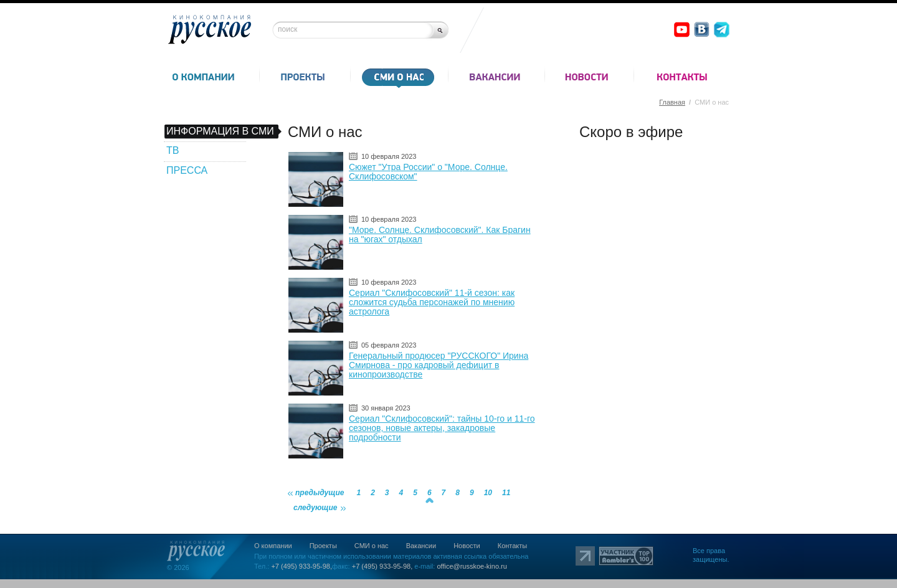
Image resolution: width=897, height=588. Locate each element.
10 (488, 493)
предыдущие (320, 493)
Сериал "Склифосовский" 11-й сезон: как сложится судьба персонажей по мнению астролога (432, 302)
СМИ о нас (372, 546)
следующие (316, 508)
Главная (672, 102)
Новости (467, 546)
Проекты (323, 546)
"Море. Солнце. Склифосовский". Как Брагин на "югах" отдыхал (440, 235)
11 (506, 493)
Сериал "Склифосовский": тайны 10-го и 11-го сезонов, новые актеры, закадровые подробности (442, 428)
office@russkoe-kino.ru (472, 566)
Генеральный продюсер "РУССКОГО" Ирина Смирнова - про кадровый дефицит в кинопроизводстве (439, 365)
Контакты (513, 546)
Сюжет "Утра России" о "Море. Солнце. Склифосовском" (428, 172)
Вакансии (421, 546)
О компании (273, 546)
